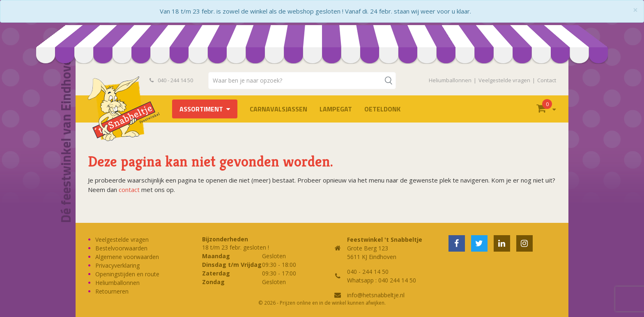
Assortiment (201, 109)
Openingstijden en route (127, 274)
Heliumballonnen (450, 80)
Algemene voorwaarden (127, 257)
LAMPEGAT (336, 109)
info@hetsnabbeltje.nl (376, 295)
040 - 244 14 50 (171, 80)
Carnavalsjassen (278, 109)
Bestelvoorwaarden (121, 248)
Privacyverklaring (117, 265)
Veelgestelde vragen (504, 80)
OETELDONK (382, 109)
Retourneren (112, 291)
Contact (547, 80)
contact (129, 190)
